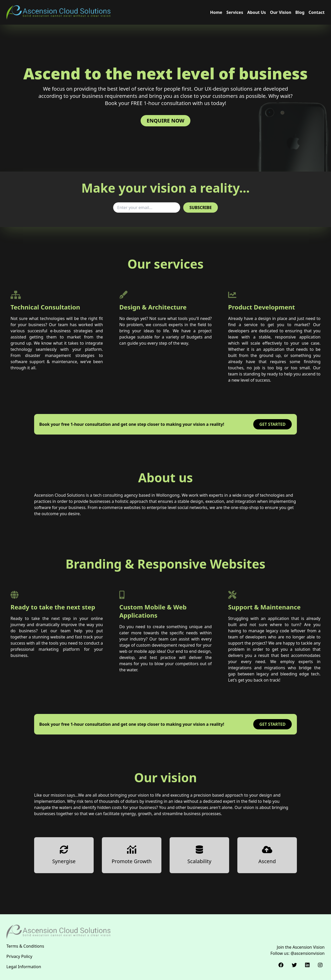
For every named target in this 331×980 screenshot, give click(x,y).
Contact (317, 12)
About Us (256, 12)
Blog (300, 12)
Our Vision (281, 12)
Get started (272, 424)
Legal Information (24, 967)
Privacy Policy (19, 956)
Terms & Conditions (25, 946)
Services (235, 12)
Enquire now (166, 121)
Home (216, 12)
